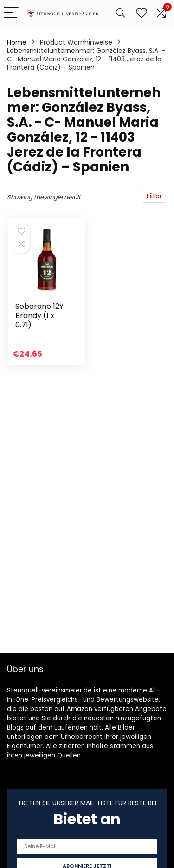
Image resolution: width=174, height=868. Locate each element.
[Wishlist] (142, 13)
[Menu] (11, 13)
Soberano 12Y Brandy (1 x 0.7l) (39, 316)
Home (17, 42)
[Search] (121, 13)
